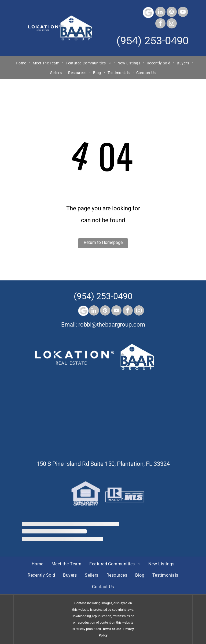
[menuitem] (22, 63)
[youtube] (183, 12)
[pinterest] (172, 12)
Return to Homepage (103, 242)
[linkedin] (160, 12)
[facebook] (160, 24)
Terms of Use (112, 629)
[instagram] (172, 24)
